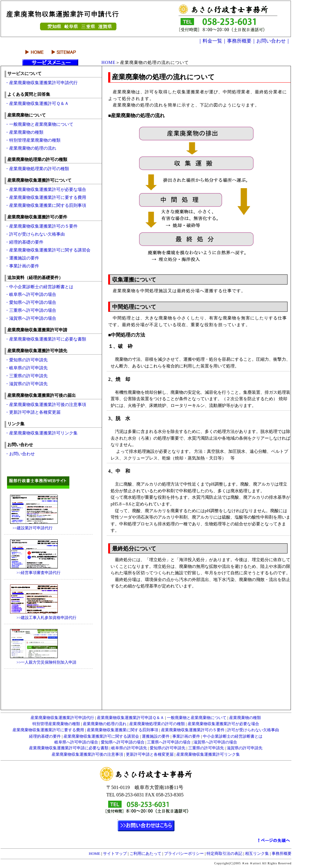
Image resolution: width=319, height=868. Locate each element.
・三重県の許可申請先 (26, 376)
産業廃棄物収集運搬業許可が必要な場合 (223, 724)
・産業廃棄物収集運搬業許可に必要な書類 (46, 339)
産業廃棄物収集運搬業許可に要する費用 (48, 730)
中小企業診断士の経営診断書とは (232, 736)
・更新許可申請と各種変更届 (33, 412)
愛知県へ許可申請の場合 (122, 742)
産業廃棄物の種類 (245, 718)
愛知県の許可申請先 (168, 748)
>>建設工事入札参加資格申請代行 (40, 618)
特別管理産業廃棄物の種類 (56, 724)
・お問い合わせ (20, 454)
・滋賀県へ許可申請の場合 (31, 318)
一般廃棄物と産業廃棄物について (197, 718)
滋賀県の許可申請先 (244, 748)
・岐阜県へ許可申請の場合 (33, 294)
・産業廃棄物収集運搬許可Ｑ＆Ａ (37, 103)
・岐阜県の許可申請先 (26, 368)
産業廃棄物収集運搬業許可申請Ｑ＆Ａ (130, 718)
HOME (108, 62)
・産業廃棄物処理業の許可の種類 (37, 169)
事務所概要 (281, 854)
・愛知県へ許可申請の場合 (31, 302)
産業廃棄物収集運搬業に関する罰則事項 (123, 730)
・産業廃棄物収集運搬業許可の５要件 (41, 226)
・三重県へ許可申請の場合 (33, 310)
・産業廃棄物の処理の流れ (31, 148)
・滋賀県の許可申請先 (26, 384)
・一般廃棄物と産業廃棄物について (39, 124)
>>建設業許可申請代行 (29, 528)
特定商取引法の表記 (224, 854)
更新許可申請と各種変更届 (149, 754)
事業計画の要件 (186, 736)
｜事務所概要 (237, 41)
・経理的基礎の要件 (24, 242)
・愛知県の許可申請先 (26, 360)
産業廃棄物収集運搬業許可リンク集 (208, 754)
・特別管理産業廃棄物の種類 (33, 140)
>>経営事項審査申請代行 (33, 573)
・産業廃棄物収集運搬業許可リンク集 (41, 433)
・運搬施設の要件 (22, 258)
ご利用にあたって (145, 854)
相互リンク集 (257, 854)
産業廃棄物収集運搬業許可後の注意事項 (87, 754)
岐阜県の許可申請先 (129, 748)
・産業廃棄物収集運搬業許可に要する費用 (46, 197)
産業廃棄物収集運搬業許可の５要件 (192, 730)
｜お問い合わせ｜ (271, 41)
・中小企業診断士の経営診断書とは (39, 287)
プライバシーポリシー (184, 854)
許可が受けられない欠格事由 (253, 730)
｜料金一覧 (210, 41)
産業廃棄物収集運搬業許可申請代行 (62, 718)
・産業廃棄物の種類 (24, 132)
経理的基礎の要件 (45, 736)
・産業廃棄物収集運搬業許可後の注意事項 (46, 404)
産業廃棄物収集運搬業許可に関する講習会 (101, 736)
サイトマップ (115, 854)
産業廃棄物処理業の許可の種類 (157, 724)
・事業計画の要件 (22, 266)
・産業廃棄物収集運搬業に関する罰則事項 (46, 205)
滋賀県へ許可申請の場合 (215, 742)
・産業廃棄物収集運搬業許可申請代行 (41, 83)
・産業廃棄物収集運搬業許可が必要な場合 (46, 189)
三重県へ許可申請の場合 (168, 742)
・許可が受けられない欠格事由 (35, 234)
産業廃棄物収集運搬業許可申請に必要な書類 (69, 748)
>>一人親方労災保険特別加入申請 (40, 662)
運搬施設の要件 (155, 736)
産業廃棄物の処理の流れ (104, 724)
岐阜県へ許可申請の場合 (76, 742)
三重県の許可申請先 (206, 748)
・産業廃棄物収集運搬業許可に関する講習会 (48, 250)
